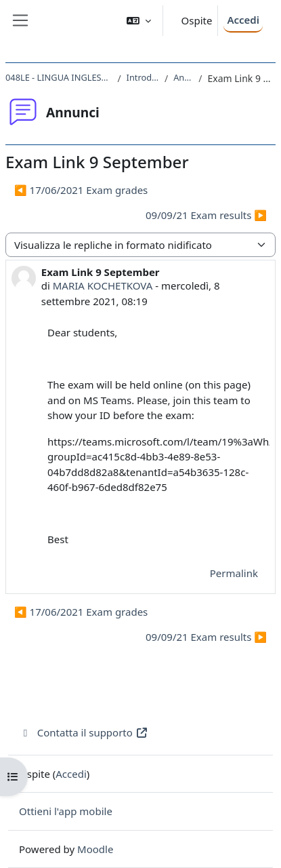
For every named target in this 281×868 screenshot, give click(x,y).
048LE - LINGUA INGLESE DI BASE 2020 (59, 77)
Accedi (243, 20)
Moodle (95, 849)
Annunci (183, 77)
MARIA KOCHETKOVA (103, 285)
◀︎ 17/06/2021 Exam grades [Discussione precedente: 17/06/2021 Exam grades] (81, 190)
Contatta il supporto (84, 732)
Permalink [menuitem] (234, 573)
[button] (139, 21)
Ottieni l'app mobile (66, 811)
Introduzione (143, 77)
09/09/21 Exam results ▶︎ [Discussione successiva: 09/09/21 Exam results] (206, 215)
